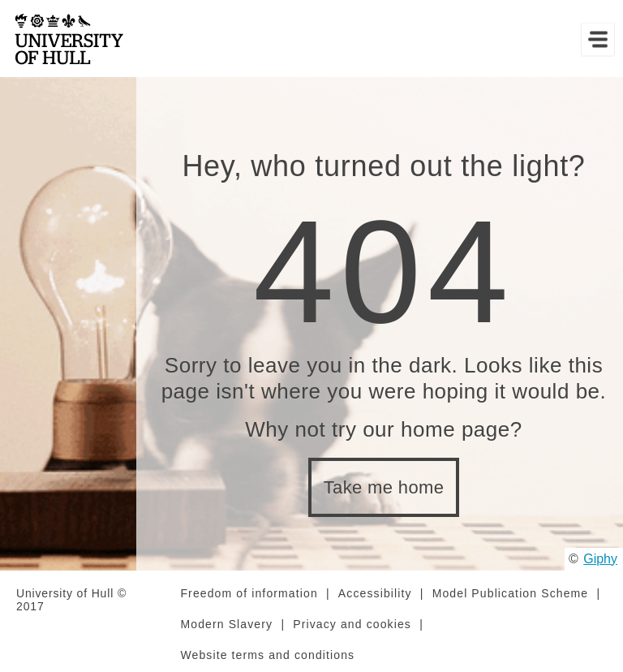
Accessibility (375, 593)
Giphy (600, 559)
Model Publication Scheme (511, 593)
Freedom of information (249, 593)
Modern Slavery (226, 624)
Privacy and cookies (352, 624)
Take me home (384, 487)
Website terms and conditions (267, 655)
